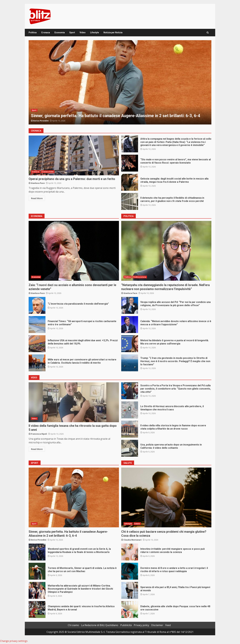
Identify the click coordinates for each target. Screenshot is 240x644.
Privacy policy (141, 625)
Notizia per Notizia (113, 32)
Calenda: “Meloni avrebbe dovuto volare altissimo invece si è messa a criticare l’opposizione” (130, 325)
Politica (33, 32)
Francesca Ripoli (39, 434)
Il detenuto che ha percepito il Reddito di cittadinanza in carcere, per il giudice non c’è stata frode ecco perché (130, 201)
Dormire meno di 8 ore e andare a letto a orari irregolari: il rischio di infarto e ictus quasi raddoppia (130, 571)
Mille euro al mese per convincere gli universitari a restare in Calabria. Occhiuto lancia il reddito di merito (37, 363)
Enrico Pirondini (41, 121)
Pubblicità (126, 625)
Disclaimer (157, 625)
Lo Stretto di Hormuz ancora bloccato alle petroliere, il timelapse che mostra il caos (130, 410)
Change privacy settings (14, 641)
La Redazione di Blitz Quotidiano (100, 625)
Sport (72, 32)
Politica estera (140, 277)
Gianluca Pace (38, 183)
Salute (137, 524)
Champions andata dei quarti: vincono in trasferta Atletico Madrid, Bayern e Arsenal (37, 610)
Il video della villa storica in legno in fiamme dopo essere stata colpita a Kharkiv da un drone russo (130, 429)
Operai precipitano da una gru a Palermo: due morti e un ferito (74, 155)
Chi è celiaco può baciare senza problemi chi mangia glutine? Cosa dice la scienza (166, 497)
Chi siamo (73, 625)
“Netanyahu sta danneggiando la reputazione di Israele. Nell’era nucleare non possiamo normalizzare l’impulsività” (166, 251)
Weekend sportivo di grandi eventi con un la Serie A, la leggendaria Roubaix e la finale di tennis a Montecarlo (37, 552)
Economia (60, 32)
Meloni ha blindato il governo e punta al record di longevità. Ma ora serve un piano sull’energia (130, 344)
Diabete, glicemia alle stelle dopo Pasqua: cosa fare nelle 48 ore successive (130, 610)
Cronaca (46, 32)
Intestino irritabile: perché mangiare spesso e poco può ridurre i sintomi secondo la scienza (130, 552)
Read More (37, 198)
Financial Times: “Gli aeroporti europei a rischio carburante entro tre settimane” (37, 325)
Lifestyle (95, 32)
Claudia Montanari (133, 540)
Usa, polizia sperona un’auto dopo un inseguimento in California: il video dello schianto (130, 448)
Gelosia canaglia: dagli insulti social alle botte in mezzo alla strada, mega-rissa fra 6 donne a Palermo (130, 182)
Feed (168, 625)
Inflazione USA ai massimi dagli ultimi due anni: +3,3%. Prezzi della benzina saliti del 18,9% (37, 344)
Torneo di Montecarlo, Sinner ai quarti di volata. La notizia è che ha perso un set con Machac (37, 571)
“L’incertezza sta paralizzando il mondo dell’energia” (37, 305)
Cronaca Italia (48, 172)
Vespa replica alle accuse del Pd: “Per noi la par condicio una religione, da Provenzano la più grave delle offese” (130, 305)
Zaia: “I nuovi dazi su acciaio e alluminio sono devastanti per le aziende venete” (74, 251)
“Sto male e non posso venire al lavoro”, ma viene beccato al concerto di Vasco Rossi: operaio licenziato (130, 163)
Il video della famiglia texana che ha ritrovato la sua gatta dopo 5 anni (74, 402)
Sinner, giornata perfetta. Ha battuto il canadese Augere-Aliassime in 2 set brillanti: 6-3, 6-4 (120, 82)
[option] (120, 82)
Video (83, 32)
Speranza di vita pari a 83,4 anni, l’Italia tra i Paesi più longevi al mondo (130, 590)
